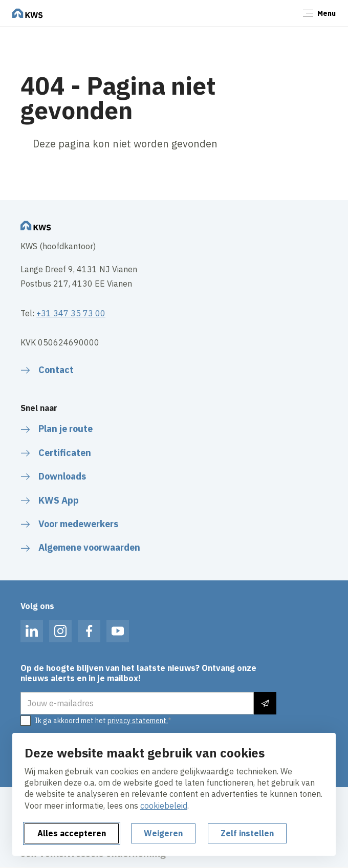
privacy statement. (138, 721)
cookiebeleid (164, 806)
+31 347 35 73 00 (71, 313)
